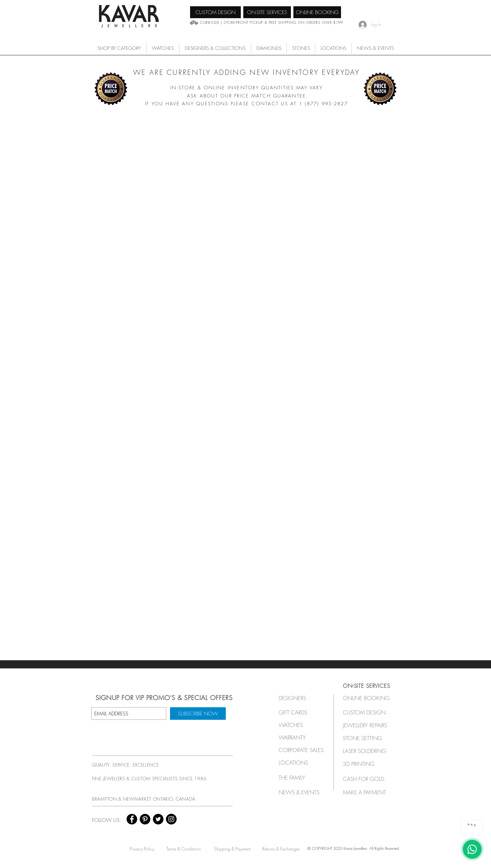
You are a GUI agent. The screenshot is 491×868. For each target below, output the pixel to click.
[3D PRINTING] (366, 764)
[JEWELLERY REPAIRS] (371, 725)
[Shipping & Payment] (232, 849)
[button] (163, 48)
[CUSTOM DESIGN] (215, 12)
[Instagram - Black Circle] (171, 819)
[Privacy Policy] (142, 849)
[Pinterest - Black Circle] (145, 819)
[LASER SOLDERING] (368, 751)
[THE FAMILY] (299, 778)
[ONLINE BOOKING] (317, 12)
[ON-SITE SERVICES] (267, 12)
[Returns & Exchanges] (281, 849)
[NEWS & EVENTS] (301, 792)
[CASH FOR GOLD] (366, 779)
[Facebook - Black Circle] (132, 819)
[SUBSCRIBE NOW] (198, 714)
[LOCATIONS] (299, 763)
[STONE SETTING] (366, 738)
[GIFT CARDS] (299, 712)
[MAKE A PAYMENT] (366, 792)
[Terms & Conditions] (183, 849)
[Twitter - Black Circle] (158, 819)
